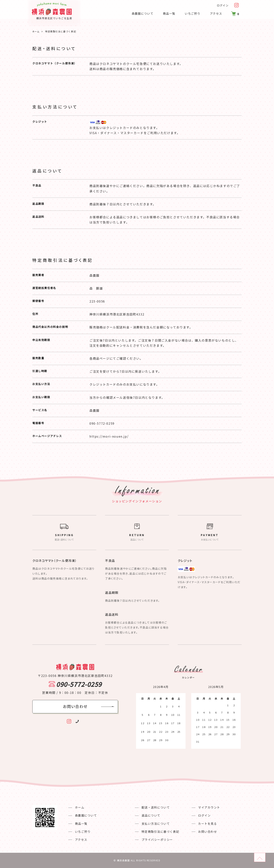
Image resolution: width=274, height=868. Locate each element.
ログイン (223, 6)
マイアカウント (205, 808)
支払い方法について (154, 824)
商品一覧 (167, 14)
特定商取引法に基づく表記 (159, 832)
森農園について (140, 14)
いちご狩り (191, 14)
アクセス (215, 14)
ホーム (36, 31)
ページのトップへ (265, 855)
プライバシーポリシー (156, 840)
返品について (149, 816)
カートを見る (203, 824)
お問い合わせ (203, 832)
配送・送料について (154, 808)
